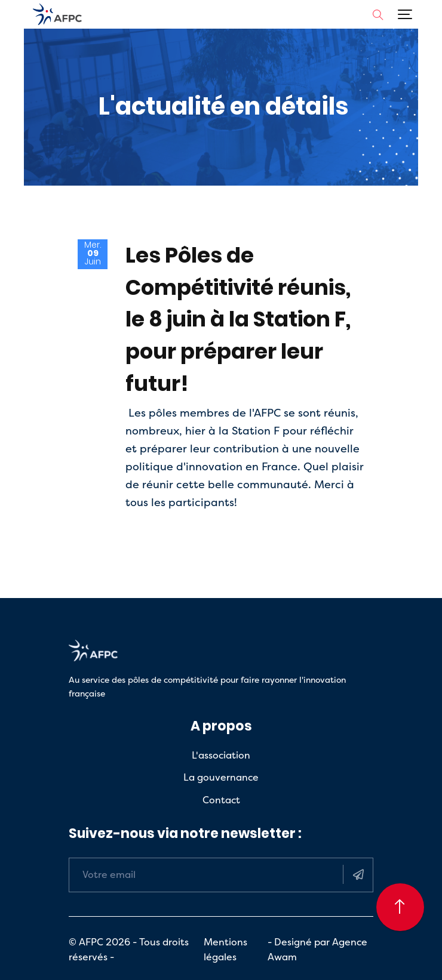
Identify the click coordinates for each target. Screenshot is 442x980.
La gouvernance (221, 777)
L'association (221, 755)
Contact (221, 800)
